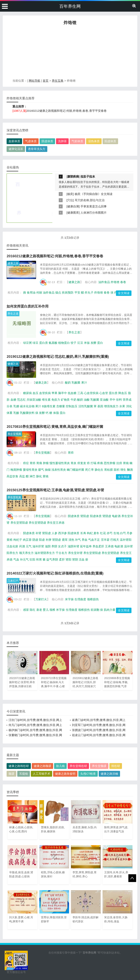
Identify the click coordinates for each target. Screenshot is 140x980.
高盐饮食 (12, 476)
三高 (80, 393)
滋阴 (48, 546)
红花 (103, 533)
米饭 (87, 343)
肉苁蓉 (27, 540)
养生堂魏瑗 (99, 766)
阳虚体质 (110, 141)
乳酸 (16, 413)
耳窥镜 (24, 774)
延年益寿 (86, 546)
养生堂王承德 (56, 523)
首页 (46, 81)
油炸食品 (104, 282)
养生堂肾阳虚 (19, 523)
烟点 (58, 292)
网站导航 (35, 81)
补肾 (38, 533)
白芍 (123, 533)
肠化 (39, 476)
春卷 (123, 282)
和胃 (39, 559)
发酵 (93, 343)
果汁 (84, 383)
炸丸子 (89, 292)
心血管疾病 (91, 393)
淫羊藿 (105, 540)
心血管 (104, 393)
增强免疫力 (111, 406)
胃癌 (71, 453)
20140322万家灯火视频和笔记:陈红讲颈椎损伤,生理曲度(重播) (55, 573)
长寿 (83, 533)
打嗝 (93, 463)
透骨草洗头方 (37, 149)
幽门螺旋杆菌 (75, 470)
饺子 (73, 343)
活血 (82, 559)
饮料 (119, 400)
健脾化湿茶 (16, 149)
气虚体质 (31, 141)
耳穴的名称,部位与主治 (90, 200)
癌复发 (82, 463)
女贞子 (62, 546)
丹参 (130, 533)
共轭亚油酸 (34, 400)
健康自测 (73, 206)
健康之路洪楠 (109, 774)
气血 (16, 559)
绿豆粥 (27, 343)
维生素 (46, 400)
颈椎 (52, 610)
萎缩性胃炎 (30, 470)
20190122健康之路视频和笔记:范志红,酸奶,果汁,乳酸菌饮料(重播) (58, 357)
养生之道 (13, 314)
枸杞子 (18, 540)
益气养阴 (52, 559)
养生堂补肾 (75, 553)
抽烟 (48, 470)
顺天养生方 (26, 553)
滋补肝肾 (38, 546)
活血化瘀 (12, 546)
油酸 (87, 400)
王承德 (109, 546)
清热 (71, 540)
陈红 (33, 610)
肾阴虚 (107, 516)
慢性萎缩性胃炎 (60, 463)
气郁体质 (77, 141)
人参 (54, 533)
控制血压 (72, 406)
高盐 (22, 476)
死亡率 (89, 470)
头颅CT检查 (88, 774)
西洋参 (63, 533)
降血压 (123, 393)
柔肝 (62, 559)
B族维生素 (49, 406)
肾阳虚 (85, 516)
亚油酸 (104, 400)
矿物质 (65, 400)
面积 (117, 470)
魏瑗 (11, 774)
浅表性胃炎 (59, 470)
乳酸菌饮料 (27, 413)
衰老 (39, 610)
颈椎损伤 (93, 599)
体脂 (56, 413)
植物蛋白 (64, 343)
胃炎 (73, 463)
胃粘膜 (108, 470)
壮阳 (32, 559)
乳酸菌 (76, 383)
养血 (85, 540)
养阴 (54, 546)
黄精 (10, 540)
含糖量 (61, 406)
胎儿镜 (60, 766)
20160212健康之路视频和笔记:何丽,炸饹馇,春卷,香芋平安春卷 (66, 111)
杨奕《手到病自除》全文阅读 (94, 194)
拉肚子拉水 (88, 176)
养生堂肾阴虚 (37, 523)
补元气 (24, 559)
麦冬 (96, 533)
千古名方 (61, 553)
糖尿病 (27, 393)
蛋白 (100, 343)
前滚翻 (95, 610)
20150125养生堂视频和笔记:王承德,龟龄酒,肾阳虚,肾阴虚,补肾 (55, 490)
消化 (129, 406)
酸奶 (68, 383)
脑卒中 (63, 393)
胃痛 (39, 463)
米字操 (69, 599)
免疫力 (56, 400)
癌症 (26, 463)
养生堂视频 (14, 434)
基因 (100, 406)
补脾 (48, 540)
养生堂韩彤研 (78, 766)
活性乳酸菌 (86, 406)
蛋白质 (44, 343)
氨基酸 (53, 343)
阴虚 (35, 540)
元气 (29, 546)
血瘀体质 (14, 141)
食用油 (31, 292)
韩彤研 (116, 766)
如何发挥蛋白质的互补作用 (28, 306)
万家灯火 (13, 581)
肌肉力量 (110, 610)
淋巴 (32, 476)
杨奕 (70, 194)
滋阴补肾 (73, 546)
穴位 (70, 200)
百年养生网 (70, 6)
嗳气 (41, 470)
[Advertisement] (70, 53)
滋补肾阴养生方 (45, 553)
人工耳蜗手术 (41, 774)
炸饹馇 (115, 282)
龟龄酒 (116, 516)
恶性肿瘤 (110, 463)
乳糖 (16, 406)
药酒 (22, 546)
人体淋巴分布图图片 (94, 213)
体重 (10, 413)
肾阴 (75, 559)
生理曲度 (80, 599)
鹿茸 (65, 540)
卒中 (112, 400)
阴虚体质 (47, 141)
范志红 (21, 400)
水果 (122, 406)
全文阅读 (124, 293)
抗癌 (119, 463)
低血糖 (72, 393)
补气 (78, 540)
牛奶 (73, 400)
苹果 (54, 393)
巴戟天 (115, 540)
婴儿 (46, 610)
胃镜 (126, 463)
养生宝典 (58, 81)
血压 (35, 393)
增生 (123, 470)
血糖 (13, 400)
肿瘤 (46, 463)
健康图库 (73, 213)
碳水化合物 (27, 406)
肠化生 (99, 470)
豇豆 (80, 343)
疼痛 (100, 463)
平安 (77, 292)
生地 (116, 533)
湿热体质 (94, 141)
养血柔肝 (98, 546)
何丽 (39, 292)
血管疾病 (45, 393)
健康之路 (13, 263)
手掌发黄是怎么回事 (94, 206)
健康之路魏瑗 (42, 766)
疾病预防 (68, 292)
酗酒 (130, 470)
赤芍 (110, 533)
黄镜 (46, 476)
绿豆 (35, 343)
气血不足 (94, 540)
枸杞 (90, 533)
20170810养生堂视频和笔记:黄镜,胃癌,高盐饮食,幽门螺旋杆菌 (55, 427)
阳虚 (42, 540)
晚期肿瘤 (16, 470)
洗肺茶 (62, 141)
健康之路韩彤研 (19, 766)
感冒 (26, 610)
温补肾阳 (126, 540)
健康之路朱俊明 (65, 774)
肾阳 (68, 559)
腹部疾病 (73, 176)
